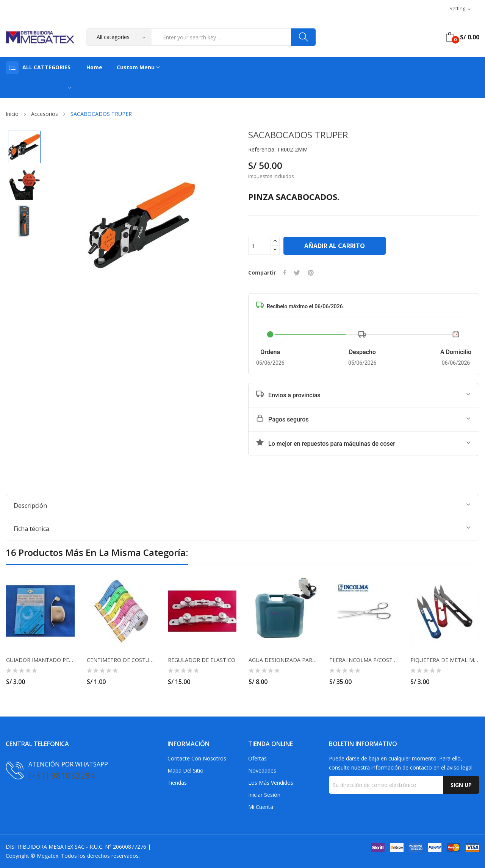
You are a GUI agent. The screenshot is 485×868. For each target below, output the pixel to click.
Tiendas (177, 783)
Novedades (262, 770)
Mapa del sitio (185, 770)
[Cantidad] (260, 246)
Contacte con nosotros (197, 758)
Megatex (48, 856)
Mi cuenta (261, 807)
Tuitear (297, 273)
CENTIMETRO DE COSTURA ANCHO (121, 660)
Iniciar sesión (264, 795)
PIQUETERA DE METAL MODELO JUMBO (445, 660)
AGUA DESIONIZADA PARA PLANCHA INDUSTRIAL (283, 660)
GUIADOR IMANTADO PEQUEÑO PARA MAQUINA (40, 660)
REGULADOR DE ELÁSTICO (202, 660)
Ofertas (257, 758)
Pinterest (311, 273)
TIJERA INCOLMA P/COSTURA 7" (364, 660)
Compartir (285, 273)
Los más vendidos (271, 783)
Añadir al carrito (335, 246)
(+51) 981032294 (62, 775)
